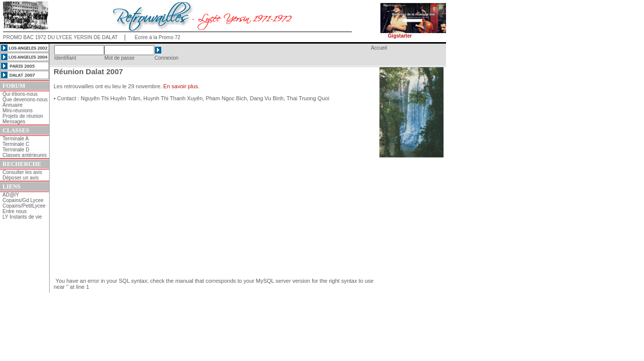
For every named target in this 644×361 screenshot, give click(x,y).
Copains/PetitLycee (24, 206)
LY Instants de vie (22, 217)
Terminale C (16, 144)
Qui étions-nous (20, 94)
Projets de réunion (23, 116)
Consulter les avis (22, 172)
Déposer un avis (21, 178)
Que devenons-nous (25, 100)
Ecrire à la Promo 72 (158, 37)
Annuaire (13, 105)
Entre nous (15, 211)
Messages (14, 122)
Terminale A (16, 139)
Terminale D (16, 150)
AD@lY (11, 195)
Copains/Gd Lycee (23, 200)
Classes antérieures (25, 155)
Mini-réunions (18, 111)
